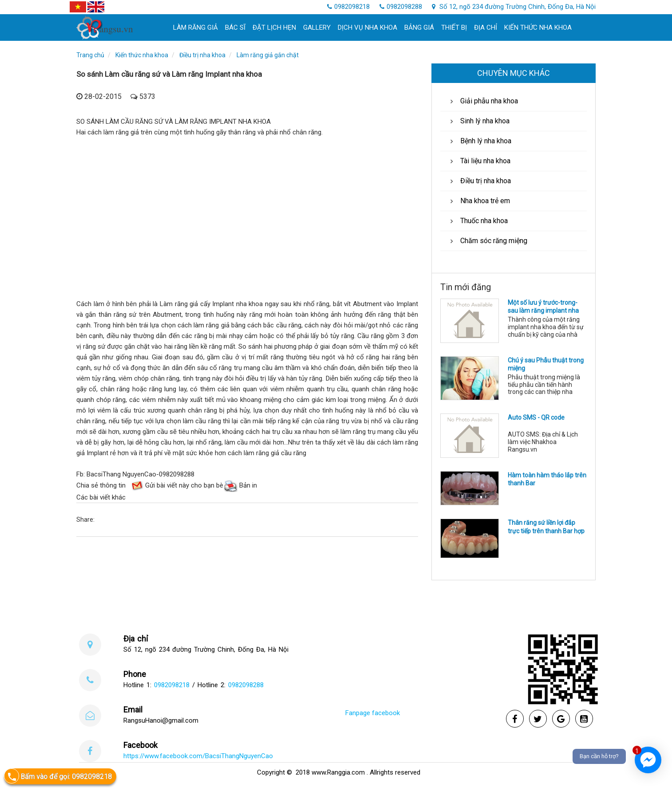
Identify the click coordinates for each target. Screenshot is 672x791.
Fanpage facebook (373, 713)
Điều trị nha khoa (202, 55)
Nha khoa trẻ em (478, 201)
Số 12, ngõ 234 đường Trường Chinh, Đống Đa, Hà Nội (514, 7)
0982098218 (348, 7)
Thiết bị (454, 28)
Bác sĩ (235, 28)
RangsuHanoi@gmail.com (161, 720)
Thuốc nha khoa (477, 221)
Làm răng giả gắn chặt (268, 55)
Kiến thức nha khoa (538, 28)
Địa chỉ (486, 28)
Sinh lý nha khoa (478, 121)
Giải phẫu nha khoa (482, 101)
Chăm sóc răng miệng (487, 241)
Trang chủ (90, 55)
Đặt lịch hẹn (274, 28)
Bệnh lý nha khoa (479, 141)
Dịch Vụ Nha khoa (368, 28)
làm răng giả (196, 28)
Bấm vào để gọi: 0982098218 (58, 776)
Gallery (317, 28)
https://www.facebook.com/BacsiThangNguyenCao (198, 756)
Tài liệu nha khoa (479, 161)
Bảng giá (419, 28)
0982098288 (401, 7)
